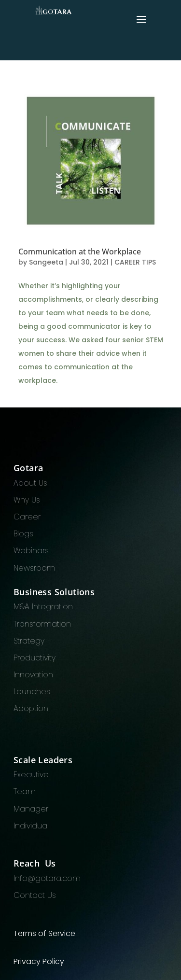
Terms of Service (44, 933)
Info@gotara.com (47, 878)
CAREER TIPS (135, 262)
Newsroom (34, 568)
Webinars (31, 551)
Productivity (35, 658)
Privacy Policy (39, 961)
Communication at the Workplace (80, 252)
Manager (31, 809)
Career (27, 517)
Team (25, 791)
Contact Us (35, 895)
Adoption (31, 708)
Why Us (27, 500)
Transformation (42, 624)
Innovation (33, 675)
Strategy (29, 641)
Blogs (23, 534)
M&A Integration (43, 607)
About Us (30, 483)
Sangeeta (46, 262)
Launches (32, 692)
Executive (31, 775)
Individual (31, 826)
